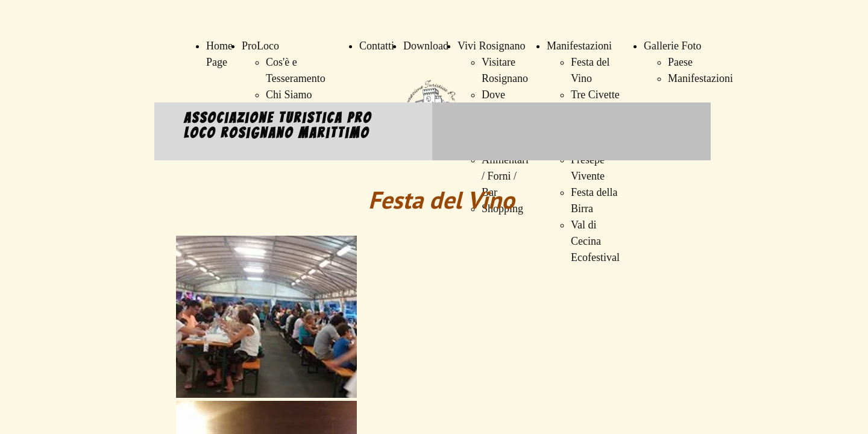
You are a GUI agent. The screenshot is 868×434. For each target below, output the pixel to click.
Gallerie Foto (672, 46)
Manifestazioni (579, 46)
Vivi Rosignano (491, 46)
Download (426, 46)
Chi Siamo (289, 95)
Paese (680, 62)
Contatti (377, 46)
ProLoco (260, 46)
